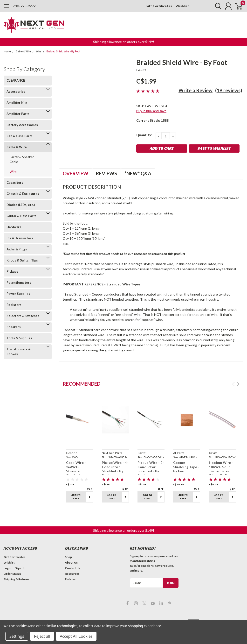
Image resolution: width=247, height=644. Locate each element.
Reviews (106, 173)
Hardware (14, 227)
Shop (68, 557)
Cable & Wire (23, 52)
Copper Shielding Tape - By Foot (186, 467)
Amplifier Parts (18, 114)
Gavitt (141, 70)
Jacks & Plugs (17, 249)
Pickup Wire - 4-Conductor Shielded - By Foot (115, 469)
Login (7, 568)
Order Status (12, 574)
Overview (75, 173)
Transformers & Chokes (19, 352)
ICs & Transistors (20, 238)
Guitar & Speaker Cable (22, 159)
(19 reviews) (229, 90)
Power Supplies (18, 294)
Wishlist (182, 6)
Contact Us (72, 568)
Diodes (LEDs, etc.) (21, 205)
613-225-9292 (24, 6)
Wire (39, 52)
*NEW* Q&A (138, 173)
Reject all (42, 636)
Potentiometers (19, 283)
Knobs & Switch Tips (22, 260)
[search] (215, 6)
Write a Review (196, 90)
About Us (71, 563)
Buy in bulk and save (151, 111)
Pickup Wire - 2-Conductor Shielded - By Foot (151, 469)
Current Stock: (152, 120)
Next (238, 384)
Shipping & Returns (16, 579)
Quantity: (144, 135)
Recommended (82, 384)
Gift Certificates (159, 6)
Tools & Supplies (19, 338)
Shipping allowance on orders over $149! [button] (124, 42)
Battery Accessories (22, 125)
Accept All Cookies (76, 636)
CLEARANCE (16, 80)
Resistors (14, 305)
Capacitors (15, 183)
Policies (70, 579)
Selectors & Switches (23, 316)
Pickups (12, 271)
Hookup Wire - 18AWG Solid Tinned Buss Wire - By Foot (221, 469)
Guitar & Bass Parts (21, 216)
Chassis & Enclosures (23, 194)
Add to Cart (76, 497)
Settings (17, 636)
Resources (72, 574)
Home (7, 52)
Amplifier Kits (17, 103)
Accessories (16, 92)
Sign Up (20, 568)
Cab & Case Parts (20, 136)
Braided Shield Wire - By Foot (63, 52)
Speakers (14, 327)
